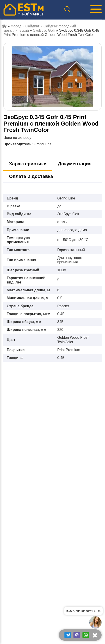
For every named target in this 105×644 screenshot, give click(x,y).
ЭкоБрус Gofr (44, 30)
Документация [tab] (75, 164)
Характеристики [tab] (28, 164)
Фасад (16, 26)
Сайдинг (32, 26)
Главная (4, 26)
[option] (52, 77)
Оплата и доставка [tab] (31, 176)
